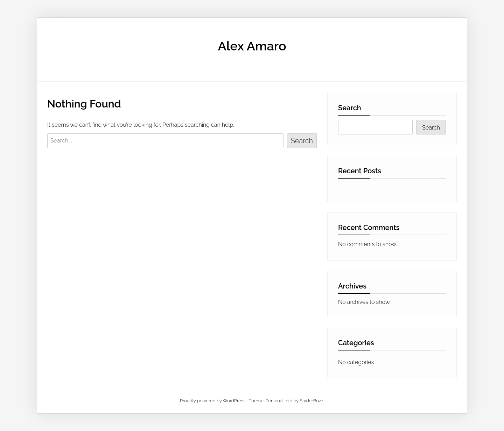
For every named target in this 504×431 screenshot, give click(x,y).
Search (350, 108)
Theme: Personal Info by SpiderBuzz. (286, 401)
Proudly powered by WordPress (213, 401)
